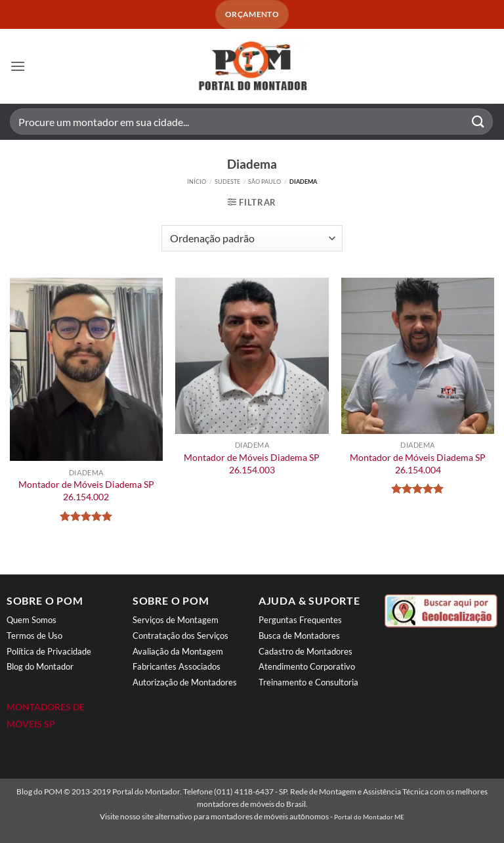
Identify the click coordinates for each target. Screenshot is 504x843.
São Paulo (264, 182)
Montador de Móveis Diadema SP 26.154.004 (418, 464)
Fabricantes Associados (177, 666)
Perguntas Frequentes (300, 620)
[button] (18, 66)
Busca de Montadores (299, 636)
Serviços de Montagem (176, 620)
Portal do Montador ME (369, 817)
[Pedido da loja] (252, 238)
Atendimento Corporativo (307, 666)
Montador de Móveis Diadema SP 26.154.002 (86, 490)
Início (197, 182)
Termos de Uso (34, 636)
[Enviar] (478, 122)
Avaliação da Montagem (178, 651)
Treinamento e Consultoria (308, 682)
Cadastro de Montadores (305, 651)
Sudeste (227, 182)
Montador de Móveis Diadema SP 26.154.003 (252, 464)
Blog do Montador (40, 666)
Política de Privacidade (49, 651)
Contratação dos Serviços (180, 636)
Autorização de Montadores (185, 682)
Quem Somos (31, 620)
